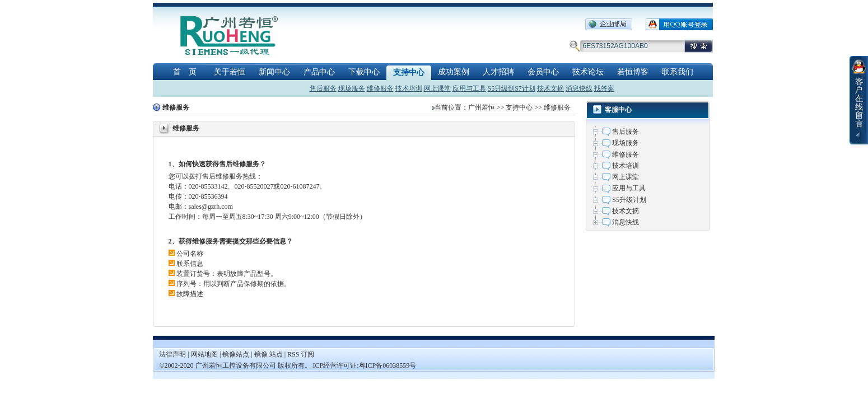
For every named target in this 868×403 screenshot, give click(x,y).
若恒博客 (633, 72)
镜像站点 (236, 354)
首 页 (185, 72)
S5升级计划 (629, 200)
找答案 (604, 88)
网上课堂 (437, 88)
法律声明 (172, 354)
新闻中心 (274, 72)
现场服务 (352, 88)
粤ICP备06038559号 (388, 365)
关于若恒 (230, 72)
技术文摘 (550, 88)
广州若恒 (482, 107)
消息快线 (579, 88)
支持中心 (409, 72)
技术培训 (409, 88)
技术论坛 (588, 72)
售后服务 (323, 88)
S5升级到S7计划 (512, 88)
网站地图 (205, 354)
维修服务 (380, 88)
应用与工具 (469, 88)
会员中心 (543, 72)
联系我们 (678, 72)
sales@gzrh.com (211, 207)
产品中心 (319, 72)
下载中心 (364, 72)
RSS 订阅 (301, 354)
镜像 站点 (269, 354)
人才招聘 (498, 72)
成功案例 (454, 72)
